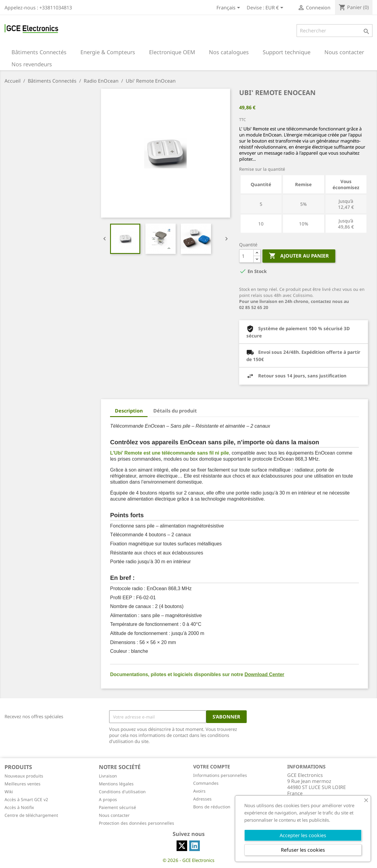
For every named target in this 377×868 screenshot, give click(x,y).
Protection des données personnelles (136, 823)
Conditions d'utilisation (122, 792)
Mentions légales (116, 784)
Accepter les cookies (303, 835)
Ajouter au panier (299, 256)
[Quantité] (246, 256)
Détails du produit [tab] (175, 411)
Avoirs (199, 791)
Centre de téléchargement (31, 815)
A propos (108, 799)
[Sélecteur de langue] (229, 8)
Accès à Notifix (19, 807)
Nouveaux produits (24, 776)
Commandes (206, 783)
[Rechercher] (335, 31)
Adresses (202, 799)
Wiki (9, 792)
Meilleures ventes (23, 784)
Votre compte (212, 767)
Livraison (108, 776)
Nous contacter (114, 815)
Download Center (265, 674)
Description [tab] (129, 411)
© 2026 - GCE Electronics (188, 860)
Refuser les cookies (303, 850)
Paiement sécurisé (117, 807)
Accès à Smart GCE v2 (26, 799)
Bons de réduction (212, 807)
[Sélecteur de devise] (275, 8)
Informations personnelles (220, 775)
